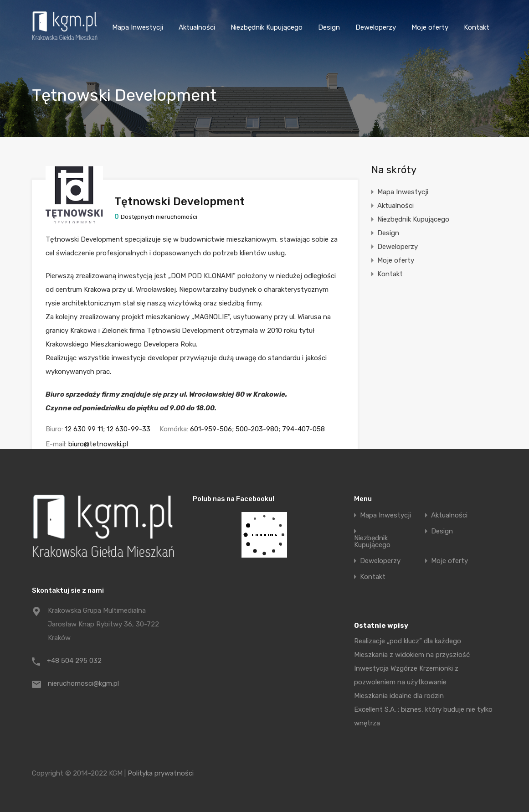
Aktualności (197, 27)
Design (329, 27)
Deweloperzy (376, 27)
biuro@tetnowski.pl (98, 444)
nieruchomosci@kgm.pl (83, 683)
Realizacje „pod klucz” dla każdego (408, 641)
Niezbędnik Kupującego (267, 27)
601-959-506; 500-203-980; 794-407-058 (257, 429)
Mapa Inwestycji (138, 27)
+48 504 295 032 (74, 661)
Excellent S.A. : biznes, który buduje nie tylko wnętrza (423, 716)
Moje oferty (430, 27)
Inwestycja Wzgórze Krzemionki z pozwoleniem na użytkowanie (406, 675)
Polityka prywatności (161, 773)
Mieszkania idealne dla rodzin (399, 696)
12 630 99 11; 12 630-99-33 (108, 429)
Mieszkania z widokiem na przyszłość (412, 655)
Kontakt (477, 27)
